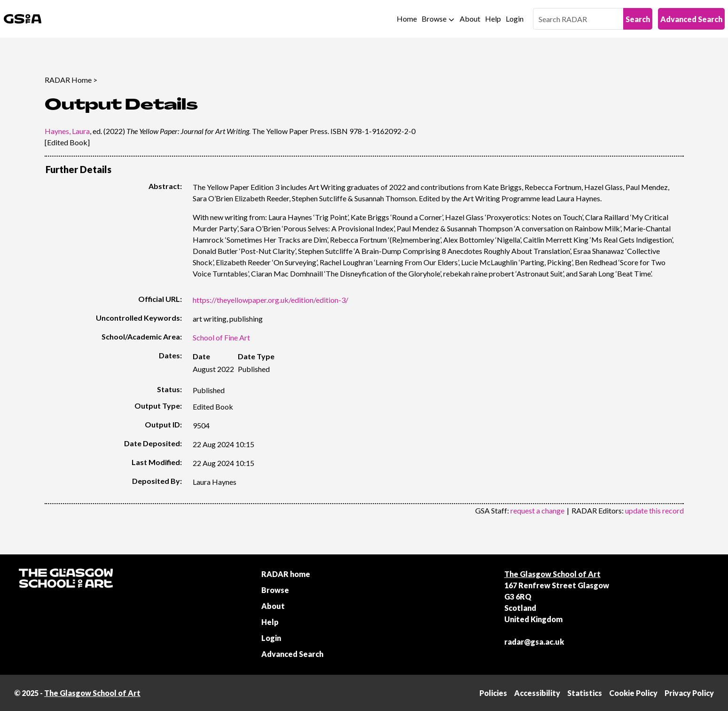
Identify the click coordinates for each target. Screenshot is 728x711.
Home (407, 19)
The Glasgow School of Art (552, 574)
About (470, 19)
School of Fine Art (221, 337)
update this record (654, 510)
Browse (434, 19)
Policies (493, 693)
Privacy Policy (689, 693)
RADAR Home (68, 80)
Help (493, 19)
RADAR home (286, 574)
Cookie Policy (633, 693)
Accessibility (537, 693)
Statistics (585, 693)
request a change (537, 510)
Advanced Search (691, 19)
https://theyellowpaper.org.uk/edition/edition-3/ (270, 300)
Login (515, 19)
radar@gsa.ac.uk (534, 642)
